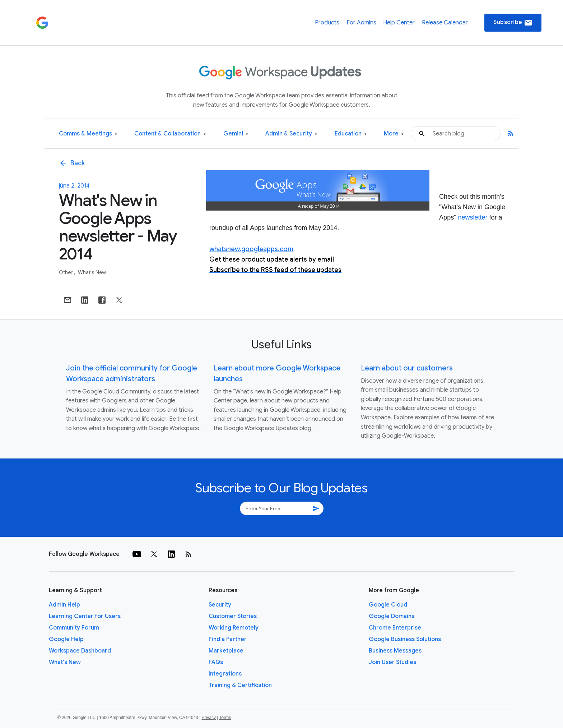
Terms (225, 718)
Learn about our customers (407, 368)
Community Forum (74, 628)
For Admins (361, 23)
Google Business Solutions (405, 639)
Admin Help (64, 605)
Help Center (399, 23)
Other (66, 272)
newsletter (473, 217)
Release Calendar (445, 23)
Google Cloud (388, 605)
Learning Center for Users (85, 616)
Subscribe (513, 23)
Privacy (209, 718)
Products (327, 23)
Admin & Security (291, 134)
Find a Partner (228, 639)
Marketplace (226, 651)
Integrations (225, 674)
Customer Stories (233, 616)
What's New (92, 272)
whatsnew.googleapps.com (251, 249)
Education (351, 134)
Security (220, 605)
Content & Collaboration (170, 134)
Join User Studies (392, 662)
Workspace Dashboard (80, 651)
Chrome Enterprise (395, 628)
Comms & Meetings (88, 134)
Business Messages (395, 651)
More (394, 134)
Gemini (236, 134)
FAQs (216, 662)
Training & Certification (240, 685)
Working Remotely (234, 628)
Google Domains (392, 616)
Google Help (66, 639)
